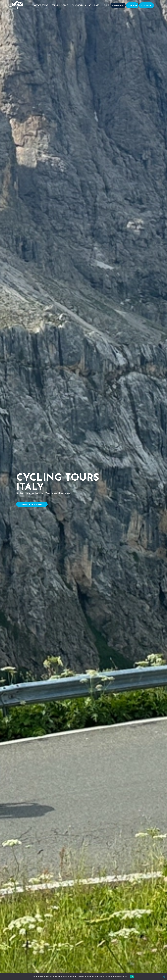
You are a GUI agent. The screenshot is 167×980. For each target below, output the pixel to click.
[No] (164, 977)
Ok (132, 977)
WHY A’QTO (95, 5)
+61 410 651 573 (118, 5)
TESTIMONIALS (79, 5)
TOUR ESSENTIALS (60, 5)
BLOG (106, 5)
